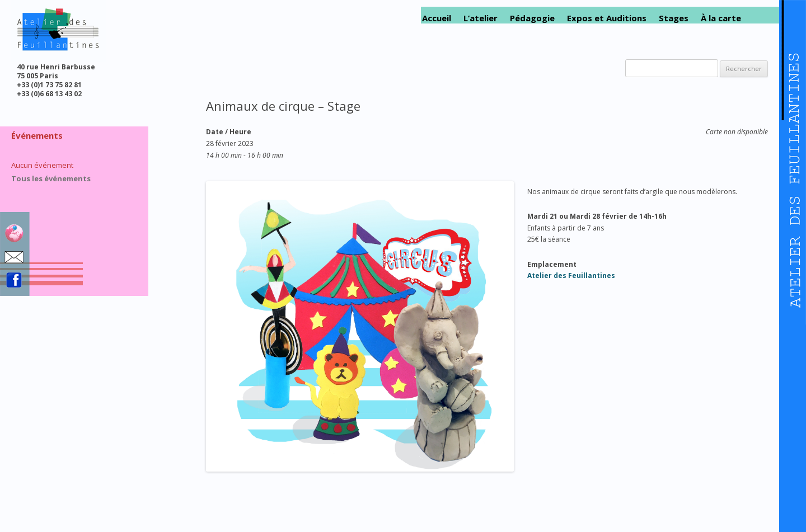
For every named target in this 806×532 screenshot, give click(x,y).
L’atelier (481, 18)
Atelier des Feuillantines (571, 276)
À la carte (721, 18)
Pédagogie (532, 18)
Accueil (437, 18)
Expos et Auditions (607, 18)
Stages (674, 18)
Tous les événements (51, 178)
